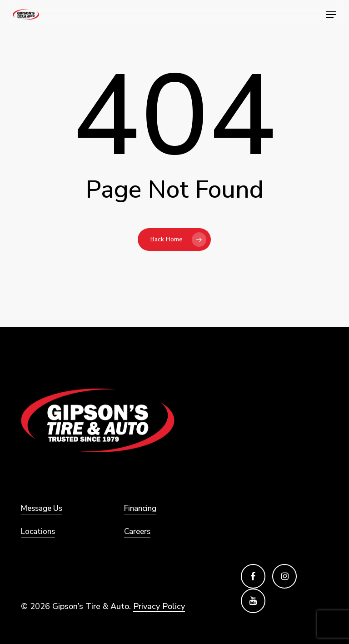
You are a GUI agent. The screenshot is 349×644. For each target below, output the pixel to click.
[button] (331, 15)
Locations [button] (38, 532)
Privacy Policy (159, 606)
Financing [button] (140, 508)
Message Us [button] (42, 508)
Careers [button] (137, 532)
